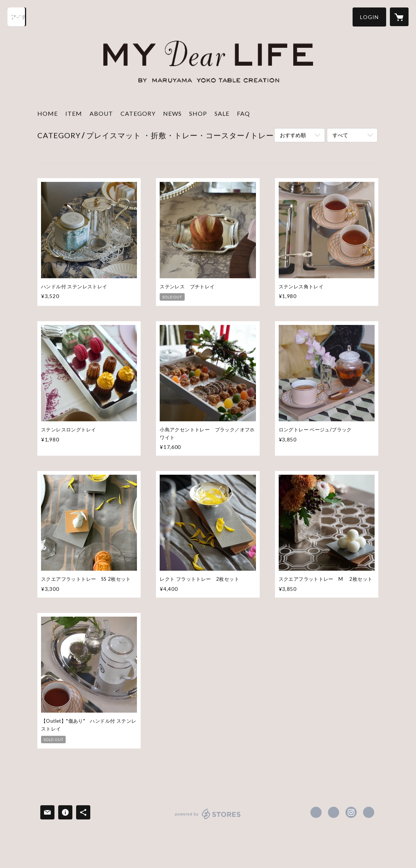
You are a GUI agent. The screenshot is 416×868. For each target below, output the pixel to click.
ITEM (74, 113)
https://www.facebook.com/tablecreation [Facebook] (316, 812)
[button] (369, 17)
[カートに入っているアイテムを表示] (399, 17)
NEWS (172, 113)
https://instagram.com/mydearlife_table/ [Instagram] (351, 812)
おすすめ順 (293, 135)
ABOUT (101, 113)
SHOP (198, 113)
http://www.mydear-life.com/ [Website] (369, 812)
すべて (340, 135)
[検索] (17, 17)
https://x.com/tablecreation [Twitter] (334, 812)
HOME (48, 113)
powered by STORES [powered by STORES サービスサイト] (208, 819)
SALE (222, 113)
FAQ (243, 113)
